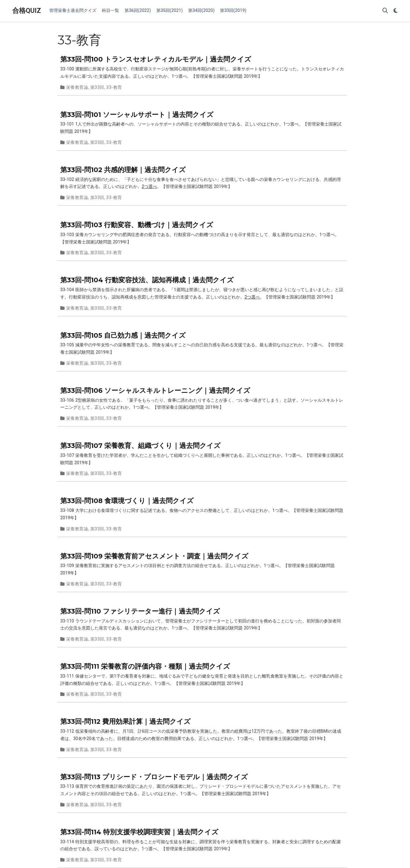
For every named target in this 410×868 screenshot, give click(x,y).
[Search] (385, 11)
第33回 (97, 87)
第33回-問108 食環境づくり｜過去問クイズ (127, 501)
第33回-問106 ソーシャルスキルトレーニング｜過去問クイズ (155, 390)
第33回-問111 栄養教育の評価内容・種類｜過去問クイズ (145, 666)
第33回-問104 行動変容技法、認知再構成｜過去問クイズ (147, 280)
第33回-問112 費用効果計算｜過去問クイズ (125, 721)
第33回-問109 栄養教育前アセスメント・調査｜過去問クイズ (154, 556)
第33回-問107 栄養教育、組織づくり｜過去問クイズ (140, 445)
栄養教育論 (77, 87)
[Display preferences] (396, 11)
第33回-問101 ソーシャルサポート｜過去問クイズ (137, 115)
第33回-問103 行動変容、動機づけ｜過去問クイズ (137, 225)
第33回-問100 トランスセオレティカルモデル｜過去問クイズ (156, 59)
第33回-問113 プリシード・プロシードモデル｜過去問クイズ (154, 777)
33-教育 (114, 87)
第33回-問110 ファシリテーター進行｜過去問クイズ (140, 611)
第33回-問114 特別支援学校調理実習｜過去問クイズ (139, 832)
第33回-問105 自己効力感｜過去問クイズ (123, 335)
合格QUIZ (27, 11)
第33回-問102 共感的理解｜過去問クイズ (123, 170)
